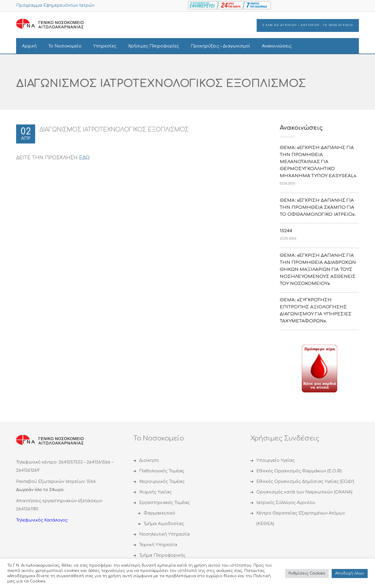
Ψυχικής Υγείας (155, 492)
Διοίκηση (149, 460)
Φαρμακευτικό (159, 513)
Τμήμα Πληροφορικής (162, 555)
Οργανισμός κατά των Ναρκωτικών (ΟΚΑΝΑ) (304, 492)
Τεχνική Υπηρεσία (158, 545)
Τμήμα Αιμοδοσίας (164, 524)
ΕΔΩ (84, 158)
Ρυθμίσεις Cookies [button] (307, 573)
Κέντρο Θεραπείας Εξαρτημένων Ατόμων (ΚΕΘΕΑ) (301, 518)
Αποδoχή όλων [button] (350, 573)
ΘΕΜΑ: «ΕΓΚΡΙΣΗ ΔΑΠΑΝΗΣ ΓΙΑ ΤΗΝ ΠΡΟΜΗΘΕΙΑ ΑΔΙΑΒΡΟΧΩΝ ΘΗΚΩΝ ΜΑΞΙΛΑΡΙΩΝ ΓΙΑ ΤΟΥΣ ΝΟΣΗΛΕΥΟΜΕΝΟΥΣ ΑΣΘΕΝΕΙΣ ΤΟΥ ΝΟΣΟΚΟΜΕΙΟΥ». (318, 270)
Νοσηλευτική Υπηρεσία (165, 534)
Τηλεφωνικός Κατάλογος (42, 520)
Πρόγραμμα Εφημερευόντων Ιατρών (55, 5)
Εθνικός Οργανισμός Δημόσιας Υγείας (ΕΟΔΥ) (305, 482)
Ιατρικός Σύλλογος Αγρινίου (286, 503)
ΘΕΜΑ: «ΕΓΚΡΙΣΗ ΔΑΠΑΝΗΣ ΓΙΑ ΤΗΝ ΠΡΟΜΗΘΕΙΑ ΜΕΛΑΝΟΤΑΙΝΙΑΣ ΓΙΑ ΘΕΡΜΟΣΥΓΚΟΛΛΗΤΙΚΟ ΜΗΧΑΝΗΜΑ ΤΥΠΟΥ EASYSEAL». (318, 162)
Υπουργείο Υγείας (276, 460)
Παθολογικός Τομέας (162, 471)
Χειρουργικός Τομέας (162, 482)
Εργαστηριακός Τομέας (165, 503)
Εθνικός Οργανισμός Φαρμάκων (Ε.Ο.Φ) (299, 471)
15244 (286, 231)
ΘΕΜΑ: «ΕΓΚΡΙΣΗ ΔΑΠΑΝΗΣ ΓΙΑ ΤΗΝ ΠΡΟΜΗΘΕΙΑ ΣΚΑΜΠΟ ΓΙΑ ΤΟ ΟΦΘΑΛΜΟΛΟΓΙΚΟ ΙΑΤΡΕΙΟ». (318, 207)
